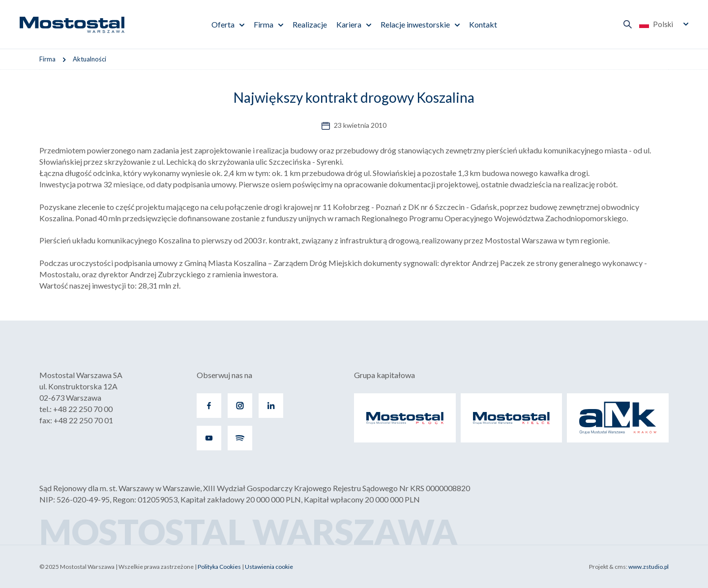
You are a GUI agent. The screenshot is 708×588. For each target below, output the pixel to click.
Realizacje (310, 24)
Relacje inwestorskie (415, 24)
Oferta (223, 24)
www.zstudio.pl (649, 567)
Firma (264, 24)
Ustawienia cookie (269, 567)
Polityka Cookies (219, 567)
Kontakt (483, 24)
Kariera (349, 24)
